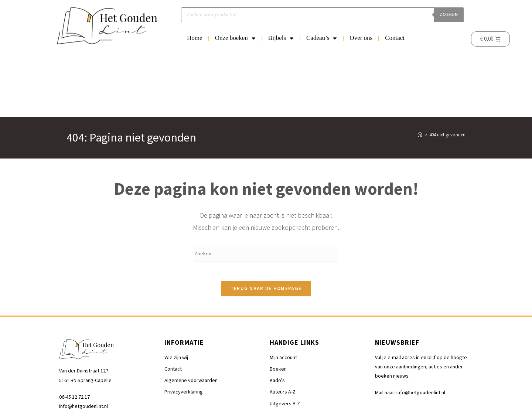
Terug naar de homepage (266, 229)
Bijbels (281, 38)
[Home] (420, 72)
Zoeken (449, 15)
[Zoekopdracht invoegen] (266, 191)
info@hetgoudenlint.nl (83, 347)
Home (195, 38)
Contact (395, 38)
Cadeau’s (322, 38)
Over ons (361, 38)
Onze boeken (235, 38)
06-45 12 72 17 (74, 337)
